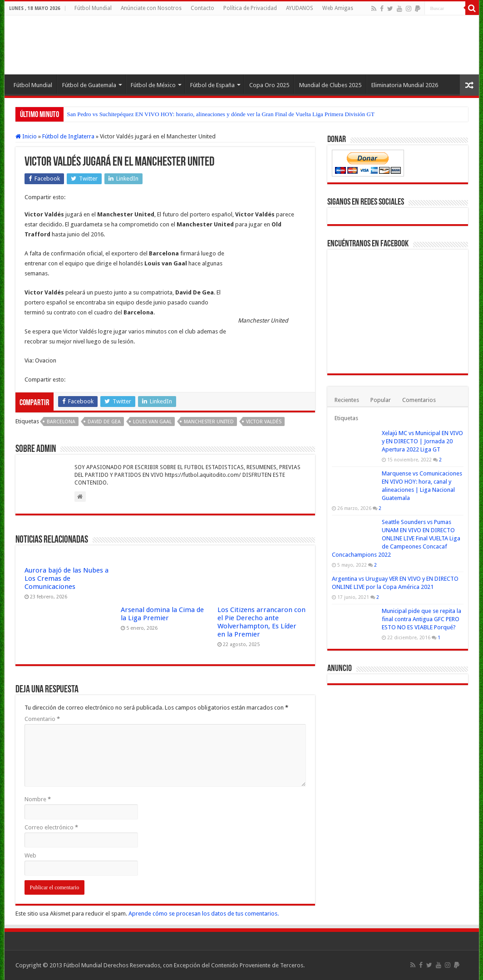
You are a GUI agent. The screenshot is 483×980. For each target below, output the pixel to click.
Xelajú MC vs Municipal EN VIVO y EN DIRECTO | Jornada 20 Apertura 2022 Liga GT (422, 441)
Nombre (38, 799)
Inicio (26, 136)
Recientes (347, 400)
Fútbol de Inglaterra (68, 136)
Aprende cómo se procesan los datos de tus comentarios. (204, 914)
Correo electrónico (51, 827)
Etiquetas (346, 418)
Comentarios (419, 400)
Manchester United (209, 422)
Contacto (202, 8)
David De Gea (104, 422)
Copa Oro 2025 (269, 85)
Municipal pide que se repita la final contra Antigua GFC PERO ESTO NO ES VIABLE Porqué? (421, 619)
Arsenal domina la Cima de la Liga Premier (162, 614)
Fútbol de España (212, 85)
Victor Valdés (264, 422)
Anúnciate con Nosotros (151, 8)
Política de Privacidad (250, 8)
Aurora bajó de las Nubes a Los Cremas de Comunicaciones (67, 578)
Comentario (42, 719)
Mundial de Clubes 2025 (330, 85)
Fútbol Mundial (93, 8)
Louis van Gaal (152, 422)
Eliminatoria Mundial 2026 (405, 85)
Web (30, 855)
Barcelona (61, 422)
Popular (381, 400)
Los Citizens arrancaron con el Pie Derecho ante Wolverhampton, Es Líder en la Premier (261, 622)
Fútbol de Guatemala (89, 85)
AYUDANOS (300, 8)
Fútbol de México (153, 85)
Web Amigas (338, 8)
